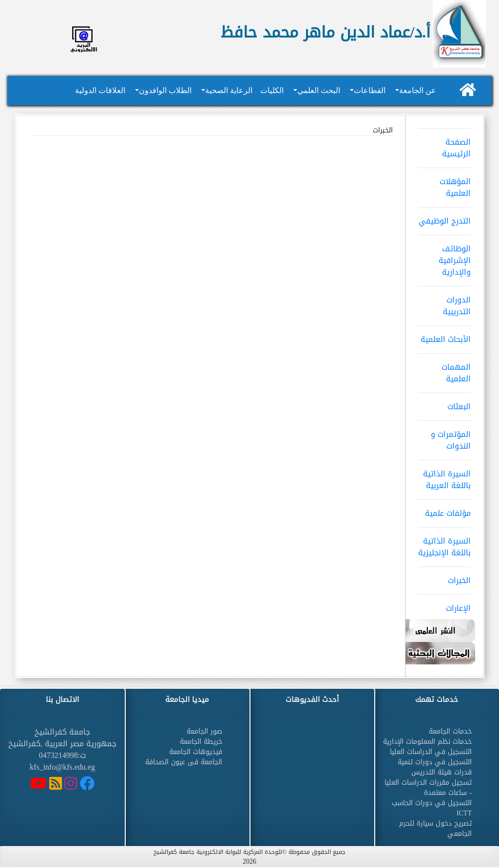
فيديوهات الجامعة (196, 752)
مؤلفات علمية (444, 510)
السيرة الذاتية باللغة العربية (444, 476)
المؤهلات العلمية (444, 184)
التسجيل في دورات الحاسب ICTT (432, 808)
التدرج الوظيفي (444, 218)
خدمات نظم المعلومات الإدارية (427, 742)
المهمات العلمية (444, 370)
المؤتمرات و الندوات (444, 437)
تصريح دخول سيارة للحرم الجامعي (435, 829)
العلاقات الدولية (100, 90)
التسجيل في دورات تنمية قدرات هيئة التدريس (435, 767)
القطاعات (370, 90)
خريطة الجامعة (201, 742)
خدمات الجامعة (450, 731)
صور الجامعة (204, 731)
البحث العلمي (319, 90)
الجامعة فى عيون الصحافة (184, 762)
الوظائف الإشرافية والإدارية (444, 257)
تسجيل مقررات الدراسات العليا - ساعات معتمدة (428, 788)
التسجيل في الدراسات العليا (431, 752)
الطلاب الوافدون (165, 90)
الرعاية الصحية (229, 90)
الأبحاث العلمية (444, 336)
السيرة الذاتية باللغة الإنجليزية (444, 544)
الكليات (272, 90)
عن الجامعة (418, 90)
